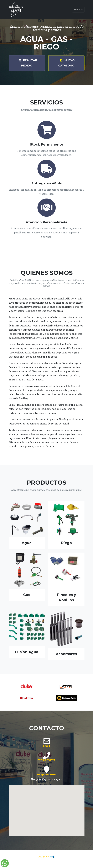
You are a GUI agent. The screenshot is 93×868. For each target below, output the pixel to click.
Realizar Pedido (27, 63)
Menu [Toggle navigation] (78, 10)
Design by (47, 857)
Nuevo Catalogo (66, 63)
